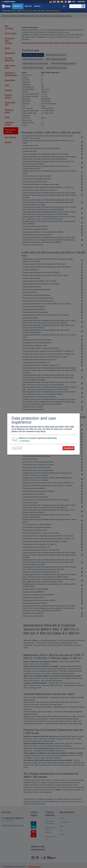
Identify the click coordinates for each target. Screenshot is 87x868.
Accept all (68, 448)
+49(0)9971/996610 (9, 2)
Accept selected (17, 448)
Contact (37, 6)
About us (28, 6)
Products (18, 6)
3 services (24, 441)
